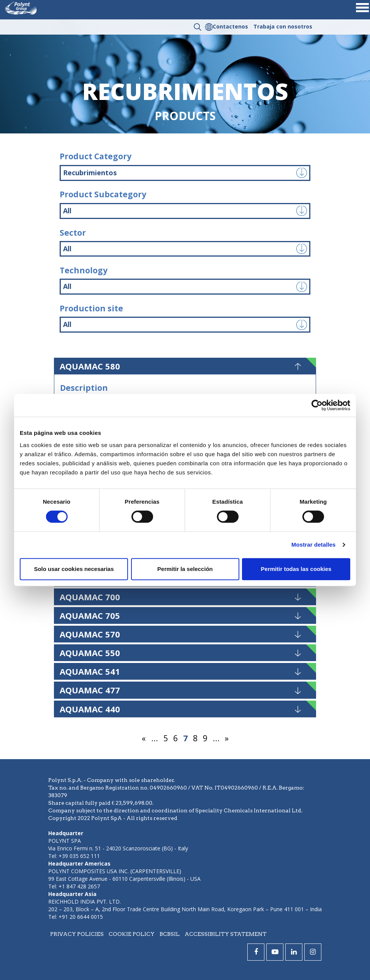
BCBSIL (170, 934)
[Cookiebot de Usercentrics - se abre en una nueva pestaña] (317, 405)
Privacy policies (77, 934)
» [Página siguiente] (227, 738)
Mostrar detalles (314, 545)
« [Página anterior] (144, 738)
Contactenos (230, 26)
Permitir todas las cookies (296, 569)
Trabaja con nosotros (283, 26)
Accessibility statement (226, 934)
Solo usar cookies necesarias (74, 569)
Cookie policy (132, 934)
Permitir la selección (185, 569)
